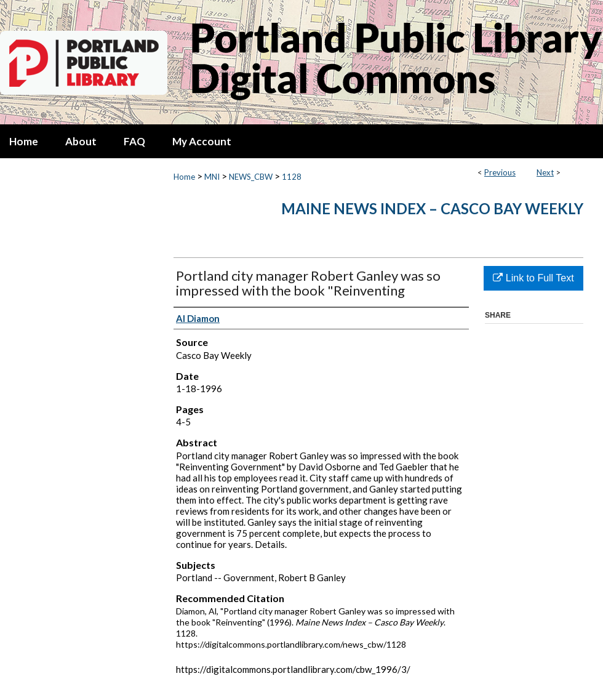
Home (184, 177)
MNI (212, 177)
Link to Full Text (533, 278)
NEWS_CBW (251, 177)
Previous (500, 172)
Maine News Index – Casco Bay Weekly (432, 208)
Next (545, 172)
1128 (292, 177)
